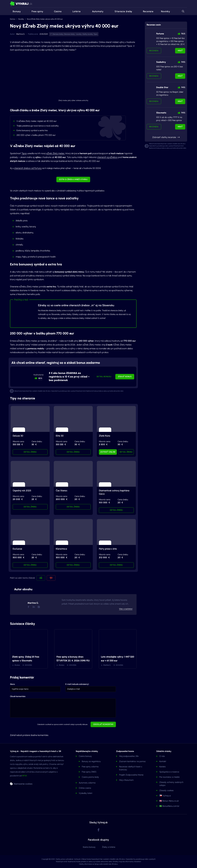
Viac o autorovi (126, 609)
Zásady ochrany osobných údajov (171, 784)
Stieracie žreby (121, 11)
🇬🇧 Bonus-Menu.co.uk (169, 801)
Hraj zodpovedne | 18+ (129, 756)
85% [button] (40, 378)
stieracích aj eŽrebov (107, 157)
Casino (56, 11)
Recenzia (154, 51)
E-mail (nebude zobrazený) (77, 684)
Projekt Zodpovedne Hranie (131, 775)
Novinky (166, 11)
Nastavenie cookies (23, 784)
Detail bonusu (104, 377)
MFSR (24, 776)
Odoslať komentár (103, 724)
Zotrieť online (108, 452)
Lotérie (75, 11)
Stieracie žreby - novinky (73, 34)
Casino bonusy (85, 756)
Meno (12, 684)
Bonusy (15, 11)
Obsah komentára (18, 696)
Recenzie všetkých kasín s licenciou (131, 768)
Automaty (96, 11)
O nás (162, 756)
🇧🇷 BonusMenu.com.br (169, 806)
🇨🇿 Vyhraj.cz (165, 796)
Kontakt (163, 761)
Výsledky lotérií (86, 793)
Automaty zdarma (87, 783)
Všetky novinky (88, 34)
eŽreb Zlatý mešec (55, 153)
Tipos (95, 34)
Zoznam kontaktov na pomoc (132, 761)
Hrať (180, 51)
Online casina (85, 788)
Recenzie (147, 11)
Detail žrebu (30, 452)
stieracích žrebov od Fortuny (28, 168)
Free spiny (36, 11)
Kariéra (162, 767)
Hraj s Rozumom (126, 780)
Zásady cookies (166, 790)
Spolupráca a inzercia (169, 772)
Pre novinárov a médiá (169, 777)
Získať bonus (125, 377)
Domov (13, 19)
